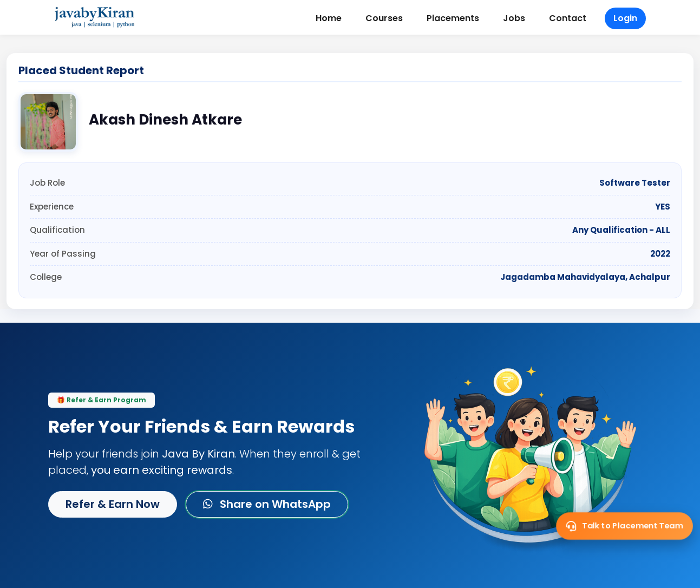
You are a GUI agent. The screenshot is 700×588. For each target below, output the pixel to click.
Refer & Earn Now (113, 504)
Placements (453, 18)
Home (329, 18)
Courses (384, 18)
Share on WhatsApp (267, 504)
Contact (568, 18)
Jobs (514, 18)
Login (625, 18)
